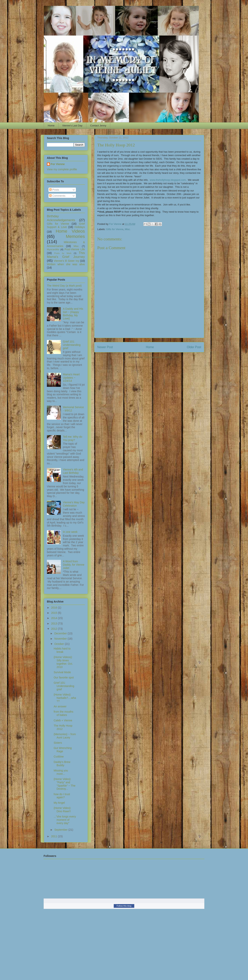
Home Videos (70, 231)
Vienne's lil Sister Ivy (67, 261)
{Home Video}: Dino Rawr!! (62, 810)
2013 (55, 623)
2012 (55, 629)
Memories (75, 236)
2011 (55, 836)
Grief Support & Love (66, 225)
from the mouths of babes (63, 713)
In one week (70, 532)
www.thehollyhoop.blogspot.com (168, 180)
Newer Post (105, 347)
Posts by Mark (63, 253)
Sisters (58, 743)
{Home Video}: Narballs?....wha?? (65, 698)
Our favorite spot (64, 677)
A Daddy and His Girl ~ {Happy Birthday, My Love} (73, 314)
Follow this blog (124, 906)
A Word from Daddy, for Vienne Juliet (74, 565)
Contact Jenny (98, 126)
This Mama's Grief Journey (66, 255)
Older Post (194, 347)
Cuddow (59, 757)
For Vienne (58, 164)
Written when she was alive (66, 264)
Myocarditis (53, 250)
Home (51, 126)
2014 (55, 618)
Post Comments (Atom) (157, 357)
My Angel (59, 803)
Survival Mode (62, 672)
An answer (60, 706)
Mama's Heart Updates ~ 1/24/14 (71, 378)
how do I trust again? (62, 796)
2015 (55, 613)
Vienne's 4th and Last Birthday (73, 471)
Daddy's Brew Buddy (62, 764)
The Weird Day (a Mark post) (64, 286)
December (61, 633)
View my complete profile (62, 169)
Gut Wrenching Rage (63, 750)
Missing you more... (61, 772)
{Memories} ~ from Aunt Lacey (65, 736)
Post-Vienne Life (75, 249)
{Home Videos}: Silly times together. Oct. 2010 (63, 662)
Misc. (128, 229)
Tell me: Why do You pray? (73, 438)
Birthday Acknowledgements (61, 218)
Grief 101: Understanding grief (72, 345)
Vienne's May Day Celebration (74, 504)
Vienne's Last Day (72, 126)
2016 (55, 608)
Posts (54, 190)
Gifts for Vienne (115, 229)
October (59, 644)
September (61, 830)
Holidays (80, 227)
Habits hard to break (62, 650)
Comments (57, 196)
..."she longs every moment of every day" (65, 820)
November (61, 639)
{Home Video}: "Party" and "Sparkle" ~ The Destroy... (65, 784)
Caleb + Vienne (63, 720)
